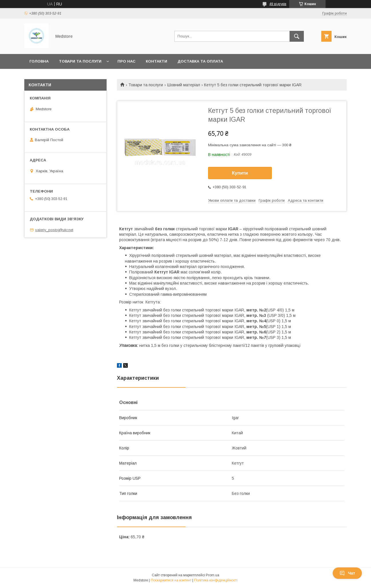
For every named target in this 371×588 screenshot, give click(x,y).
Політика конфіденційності (216, 580)
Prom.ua (213, 575)
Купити (240, 173)
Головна (39, 61)
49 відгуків (278, 4)
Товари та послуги (80, 61)
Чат (347, 573)
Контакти (156, 61)
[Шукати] (297, 36)
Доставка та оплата (200, 61)
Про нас (126, 61)
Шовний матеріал (184, 85)
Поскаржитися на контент (171, 580)
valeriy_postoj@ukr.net (54, 230)
